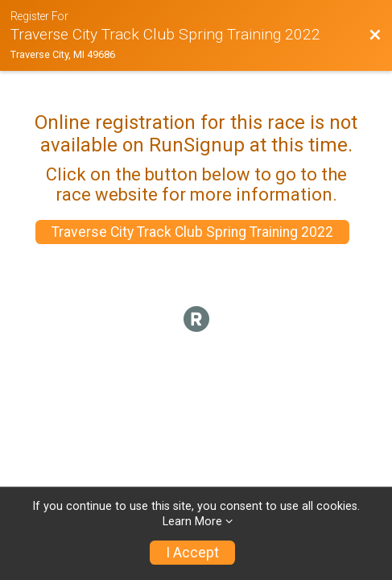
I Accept (192, 553)
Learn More (192, 522)
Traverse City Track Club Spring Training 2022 (192, 232)
